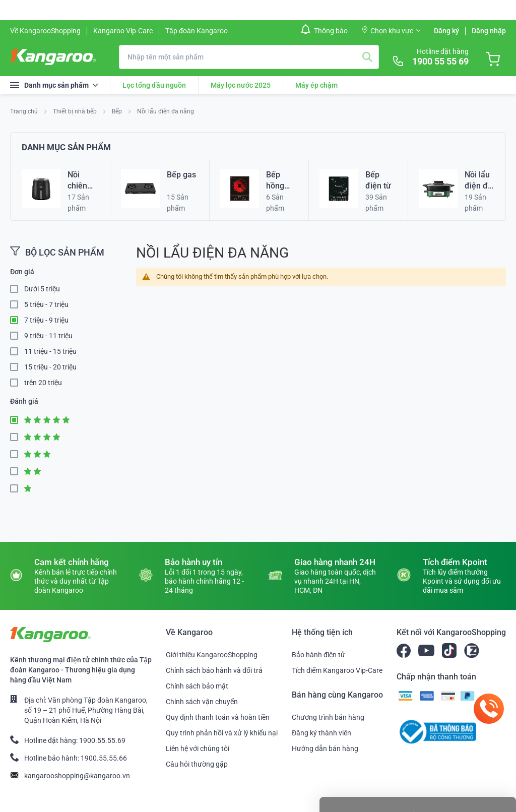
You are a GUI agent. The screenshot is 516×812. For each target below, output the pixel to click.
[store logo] (53, 57)
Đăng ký (446, 31)
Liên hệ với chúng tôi (198, 748)
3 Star (17, 454)
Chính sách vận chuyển (202, 702)
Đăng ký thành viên (321, 733)
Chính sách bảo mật (197, 686)
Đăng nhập (489, 31)
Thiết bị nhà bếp (76, 111)
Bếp (118, 111)
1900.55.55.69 (102, 740)
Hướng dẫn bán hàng (325, 748)
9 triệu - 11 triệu (48, 336)
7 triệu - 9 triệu (46, 320)
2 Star (17, 472)
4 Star (17, 437)
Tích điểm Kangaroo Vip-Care (337, 670)
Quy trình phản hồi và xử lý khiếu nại (222, 733)
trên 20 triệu (43, 383)
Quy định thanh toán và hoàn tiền (218, 717)
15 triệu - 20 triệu (50, 367)
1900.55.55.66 (104, 758)
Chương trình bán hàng (328, 717)
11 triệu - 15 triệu (50, 351)
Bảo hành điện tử (318, 655)
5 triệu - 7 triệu (46, 304)
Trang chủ (25, 111)
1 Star (17, 489)
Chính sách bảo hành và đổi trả (214, 670)
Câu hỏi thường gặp (197, 764)
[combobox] (249, 57)
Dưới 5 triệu (42, 289)
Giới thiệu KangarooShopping (212, 655)
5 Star (17, 420)
